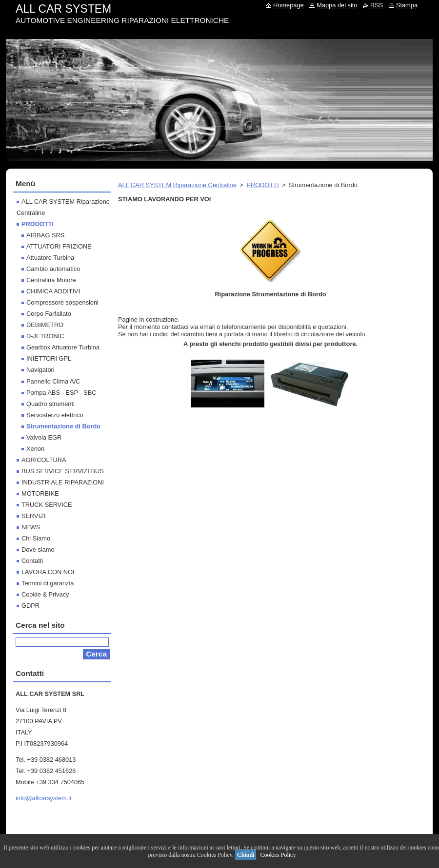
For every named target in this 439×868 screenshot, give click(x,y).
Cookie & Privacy (45, 594)
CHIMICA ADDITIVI (53, 291)
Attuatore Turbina (50, 258)
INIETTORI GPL (49, 358)
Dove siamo (38, 550)
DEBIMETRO (45, 325)
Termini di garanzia (48, 583)
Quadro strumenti (50, 404)
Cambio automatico (53, 269)
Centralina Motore (51, 280)
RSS (377, 5)
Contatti (32, 561)
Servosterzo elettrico (55, 415)
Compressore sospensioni (62, 302)
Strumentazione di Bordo (63, 426)
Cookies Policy (278, 855)
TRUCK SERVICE (47, 505)
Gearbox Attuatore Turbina (63, 347)
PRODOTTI (262, 185)
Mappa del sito (337, 5)
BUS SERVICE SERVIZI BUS (63, 471)
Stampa (407, 5)
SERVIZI (34, 516)
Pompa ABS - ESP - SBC (61, 393)
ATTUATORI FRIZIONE (59, 246)
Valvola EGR (44, 437)
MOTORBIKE (40, 493)
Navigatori (40, 370)
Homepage (289, 5)
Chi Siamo (36, 538)
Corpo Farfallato (49, 314)
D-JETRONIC (45, 336)
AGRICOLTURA (44, 460)
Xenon (35, 449)
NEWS (31, 527)
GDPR (30, 606)
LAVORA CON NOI (48, 572)
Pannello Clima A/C (53, 381)
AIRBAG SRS (45, 235)
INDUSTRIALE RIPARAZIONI (63, 482)
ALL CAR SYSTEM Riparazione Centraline (177, 185)
